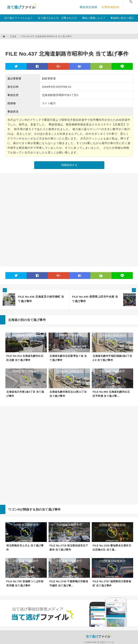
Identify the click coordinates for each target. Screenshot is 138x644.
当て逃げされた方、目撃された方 (57, 18)
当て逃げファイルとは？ (19, 18)
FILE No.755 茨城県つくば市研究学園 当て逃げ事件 (25, 583)
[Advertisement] (71, 43)
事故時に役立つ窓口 (122, 18)
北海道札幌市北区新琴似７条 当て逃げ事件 (68, 358)
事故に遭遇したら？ (94, 18)
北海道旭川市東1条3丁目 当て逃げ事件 (25, 394)
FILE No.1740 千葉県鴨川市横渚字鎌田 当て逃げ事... (69, 583)
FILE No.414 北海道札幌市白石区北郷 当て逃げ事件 (25, 358)
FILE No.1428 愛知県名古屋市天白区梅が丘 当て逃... (112, 548)
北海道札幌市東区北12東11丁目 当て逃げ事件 (68, 394)
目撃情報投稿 (110, 7)
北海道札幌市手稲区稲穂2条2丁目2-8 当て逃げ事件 (112, 358)
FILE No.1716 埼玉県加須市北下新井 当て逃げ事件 (69, 548)
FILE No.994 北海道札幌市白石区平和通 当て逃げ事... (111, 394)
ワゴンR (14, 510)
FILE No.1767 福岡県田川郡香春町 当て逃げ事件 (112, 583)
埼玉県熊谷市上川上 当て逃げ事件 (25, 548)
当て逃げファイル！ (22, 7)
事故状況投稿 (88, 7)
